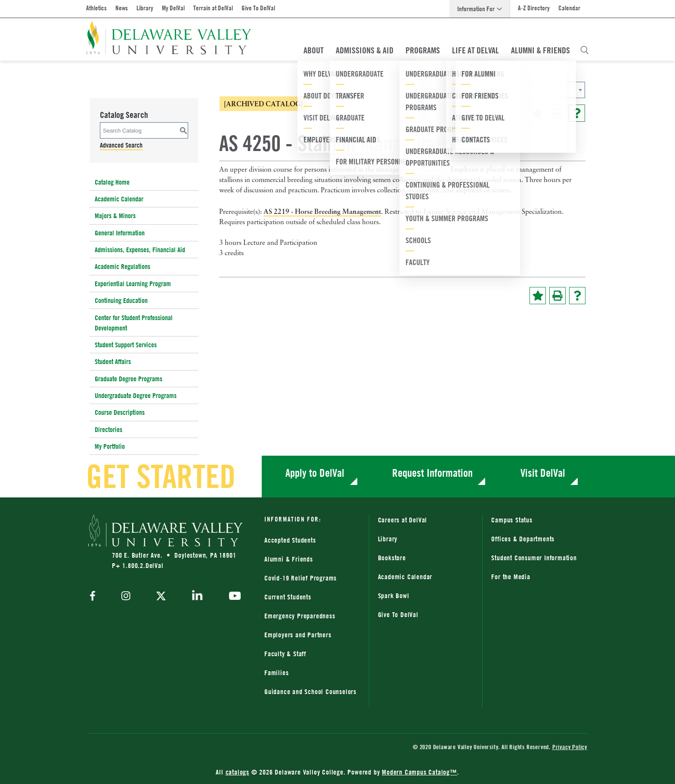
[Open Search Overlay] (585, 50)
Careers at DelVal (403, 520)
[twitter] (161, 597)
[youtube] (233, 597)
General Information (120, 233)
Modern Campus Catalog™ (420, 772)
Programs (423, 50)
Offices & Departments (523, 539)
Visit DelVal (543, 473)
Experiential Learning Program (133, 284)
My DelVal (173, 8)
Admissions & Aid (365, 50)
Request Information (432, 473)
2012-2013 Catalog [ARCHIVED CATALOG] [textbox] (471, 90)
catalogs (237, 772)
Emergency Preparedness (300, 616)
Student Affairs (113, 361)
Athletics (96, 8)
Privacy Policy (570, 747)
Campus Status (512, 520)
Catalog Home (112, 182)
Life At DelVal (475, 50)
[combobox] (499, 90)
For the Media (511, 577)
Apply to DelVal (315, 473)
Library (145, 8)
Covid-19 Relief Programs (300, 578)
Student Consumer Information (534, 558)
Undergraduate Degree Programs (136, 395)
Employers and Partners (298, 635)
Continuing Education (121, 300)
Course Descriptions (120, 412)
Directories (108, 429)
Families (276, 673)
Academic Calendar (119, 199)
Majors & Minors (115, 216)
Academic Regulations (122, 266)
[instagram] (126, 597)
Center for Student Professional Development (134, 323)
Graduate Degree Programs (128, 379)
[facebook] (95, 597)
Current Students (288, 597)
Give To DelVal (258, 8)
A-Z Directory (534, 8)
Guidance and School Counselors (310, 691)
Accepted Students (290, 540)
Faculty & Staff (285, 654)
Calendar (569, 8)
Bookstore (392, 558)
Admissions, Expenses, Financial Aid (140, 250)
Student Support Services (126, 345)
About (314, 50)
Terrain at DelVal (213, 8)
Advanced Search (121, 145)
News (122, 8)
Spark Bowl (394, 596)
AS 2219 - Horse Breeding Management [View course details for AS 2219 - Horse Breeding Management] (322, 211)
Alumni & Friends (540, 50)
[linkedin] (197, 597)
